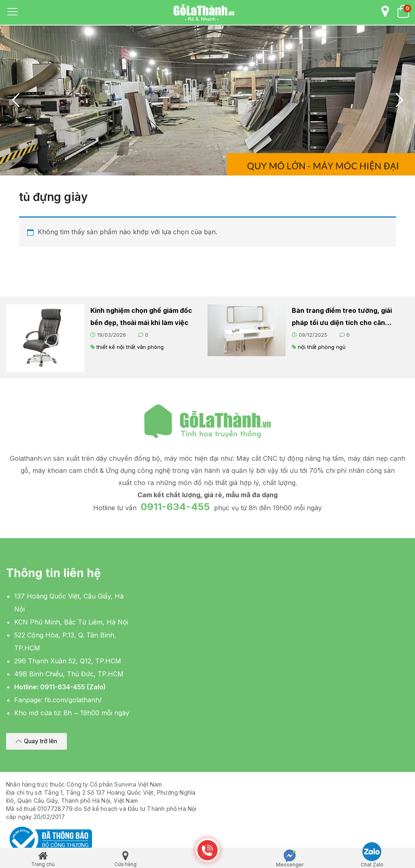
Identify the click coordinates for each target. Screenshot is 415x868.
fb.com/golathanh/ (73, 700)
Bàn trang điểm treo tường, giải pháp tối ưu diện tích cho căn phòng (342, 317)
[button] (36, 741)
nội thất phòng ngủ (322, 347)
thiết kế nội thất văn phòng (130, 347)
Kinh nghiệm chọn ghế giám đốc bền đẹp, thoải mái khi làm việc (141, 316)
